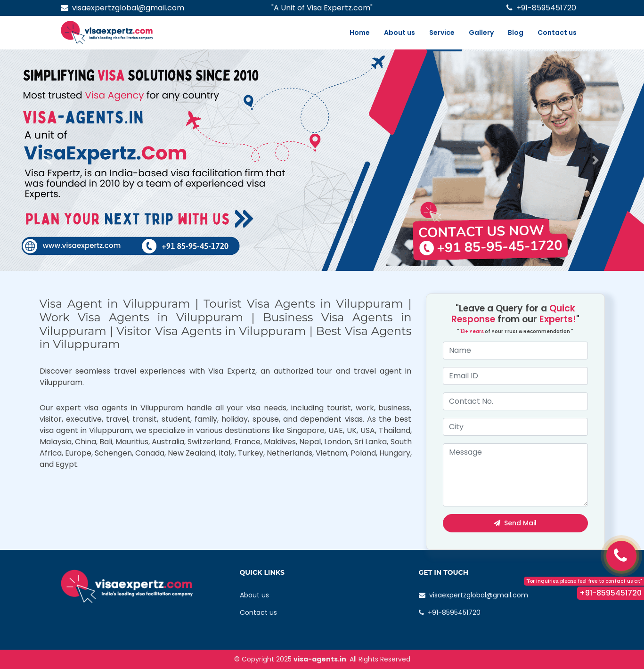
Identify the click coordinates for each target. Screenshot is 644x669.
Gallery (481, 33)
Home (360, 33)
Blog (516, 33)
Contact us (557, 33)
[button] (48, 160)
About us (399, 33)
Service (442, 33)
